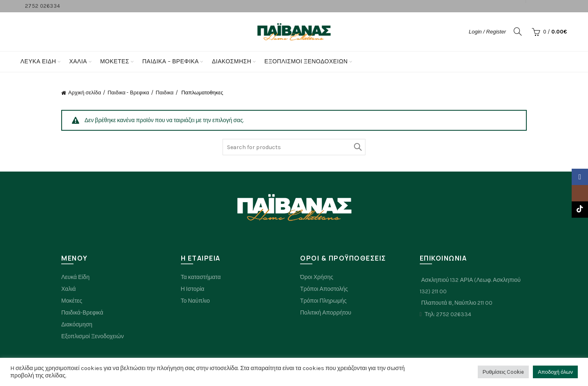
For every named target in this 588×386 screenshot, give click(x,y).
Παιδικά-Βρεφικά (82, 313)
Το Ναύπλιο (195, 301)
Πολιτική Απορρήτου (326, 313)
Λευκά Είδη (38, 61)
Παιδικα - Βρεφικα (128, 93)
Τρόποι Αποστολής (324, 289)
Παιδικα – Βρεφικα (170, 61)
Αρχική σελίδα (85, 93)
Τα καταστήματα (201, 277)
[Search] (518, 31)
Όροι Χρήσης (317, 277)
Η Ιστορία (193, 289)
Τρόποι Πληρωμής (323, 301)
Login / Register (487, 32)
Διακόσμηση (232, 61)
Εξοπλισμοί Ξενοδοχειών (92, 336)
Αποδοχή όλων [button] (555, 372)
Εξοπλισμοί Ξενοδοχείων (306, 61)
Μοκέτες (72, 301)
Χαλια (78, 61)
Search (357, 147)
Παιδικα (165, 93)
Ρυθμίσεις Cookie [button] (503, 372)
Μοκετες (115, 61)
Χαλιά (69, 289)
